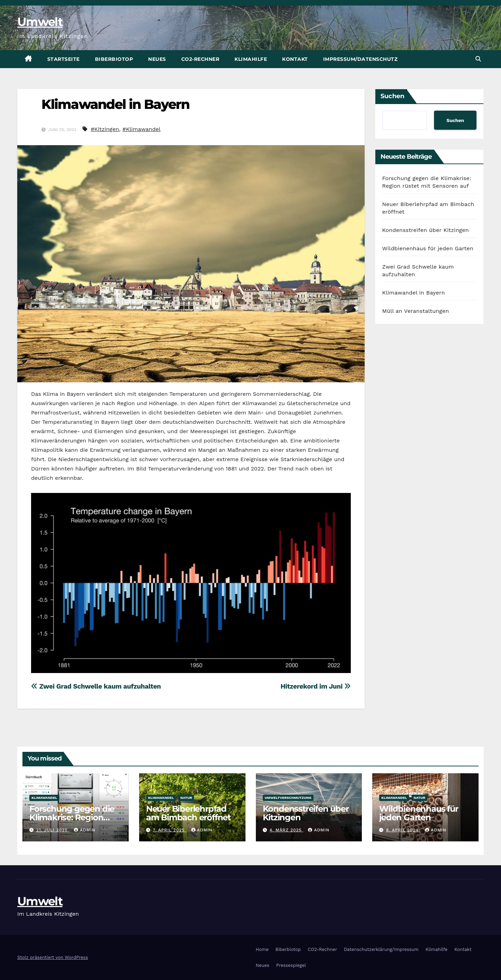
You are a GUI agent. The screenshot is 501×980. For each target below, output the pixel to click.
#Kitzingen (105, 129)
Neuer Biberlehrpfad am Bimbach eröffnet (188, 813)
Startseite (64, 59)
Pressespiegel (291, 965)
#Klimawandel (142, 129)
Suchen (392, 96)
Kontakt (295, 59)
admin (85, 830)
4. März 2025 (286, 830)
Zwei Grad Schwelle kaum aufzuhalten (96, 686)
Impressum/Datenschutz (360, 59)
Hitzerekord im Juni (315, 686)
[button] (478, 59)
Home (262, 949)
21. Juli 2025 (53, 830)
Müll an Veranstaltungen (416, 311)
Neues (157, 59)
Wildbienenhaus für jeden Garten (428, 248)
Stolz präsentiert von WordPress (53, 957)
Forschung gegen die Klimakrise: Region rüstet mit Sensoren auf (75, 817)
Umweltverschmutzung (288, 798)
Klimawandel (44, 798)
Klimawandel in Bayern (115, 104)
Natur (186, 798)
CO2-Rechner (200, 59)
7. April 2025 (170, 830)
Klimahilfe (251, 59)
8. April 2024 (403, 830)
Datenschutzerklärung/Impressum (381, 949)
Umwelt (40, 22)
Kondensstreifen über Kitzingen (426, 230)
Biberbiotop (114, 59)
